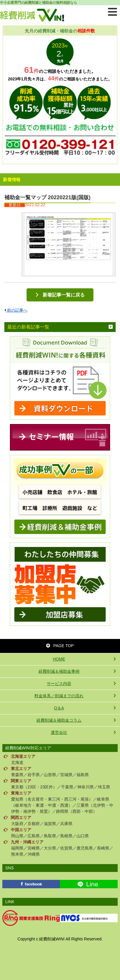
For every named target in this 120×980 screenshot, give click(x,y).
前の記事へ (16, 310)
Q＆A (59, 708)
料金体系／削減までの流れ (59, 696)
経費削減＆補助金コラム (59, 720)
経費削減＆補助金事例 (59, 671)
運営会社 (59, 732)
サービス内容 (59, 684)
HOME (59, 659)
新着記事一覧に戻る (64, 295)
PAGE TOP (60, 646)
